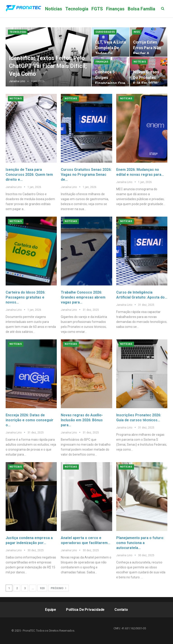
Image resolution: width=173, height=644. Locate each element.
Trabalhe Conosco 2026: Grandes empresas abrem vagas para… (83, 297)
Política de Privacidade (85, 610)
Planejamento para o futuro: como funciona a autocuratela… (140, 543)
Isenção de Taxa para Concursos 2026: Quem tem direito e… (29, 175)
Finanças (115, 9)
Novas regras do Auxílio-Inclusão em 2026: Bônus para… (82, 420)
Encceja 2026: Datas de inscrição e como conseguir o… (30, 420)
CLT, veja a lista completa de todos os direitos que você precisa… (110, 53)
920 (42, 588)
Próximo (58, 588)
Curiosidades (105, 32)
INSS (137, 32)
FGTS (97, 9)
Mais (133, 9)
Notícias (54, 9)
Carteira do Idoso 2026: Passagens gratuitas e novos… (25, 297)
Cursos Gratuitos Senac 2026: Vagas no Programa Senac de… (86, 175)
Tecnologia (77, 9)
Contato (121, 610)
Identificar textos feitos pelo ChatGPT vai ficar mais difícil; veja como (48, 66)
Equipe (51, 610)
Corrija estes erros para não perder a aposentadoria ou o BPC (147, 53)
